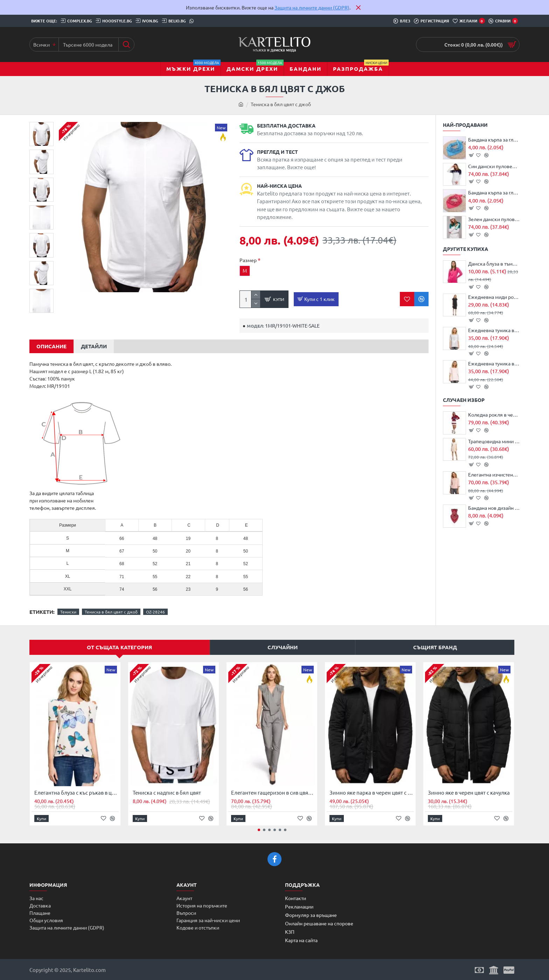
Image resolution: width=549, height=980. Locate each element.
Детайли (94, 345)
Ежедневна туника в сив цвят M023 (494, 330)
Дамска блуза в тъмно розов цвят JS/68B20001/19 (494, 263)
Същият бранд (435, 646)
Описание (51, 345)
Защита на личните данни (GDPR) (312, 7)
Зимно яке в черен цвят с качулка (469, 791)
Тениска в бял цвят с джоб (111, 610)
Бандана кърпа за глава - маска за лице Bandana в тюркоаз (494, 139)
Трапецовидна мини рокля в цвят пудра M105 (494, 441)
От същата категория (119, 646)
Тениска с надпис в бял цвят (167, 791)
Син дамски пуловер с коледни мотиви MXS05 (494, 166)
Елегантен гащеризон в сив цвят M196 (273, 791)
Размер (248, 260)
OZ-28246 (155, 610)
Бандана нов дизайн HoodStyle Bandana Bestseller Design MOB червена (494, 508)
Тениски (68, 610)
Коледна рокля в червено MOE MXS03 (494, 414)
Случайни (283, 646)
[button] (42, 289)
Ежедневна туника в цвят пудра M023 (494, 363)
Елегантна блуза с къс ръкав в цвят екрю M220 (77, 791)
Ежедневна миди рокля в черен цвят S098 (494, 297)
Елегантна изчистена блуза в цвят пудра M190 (494, 474)
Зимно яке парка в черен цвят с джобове (372, 791)
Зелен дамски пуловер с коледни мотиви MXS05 (494, 219)
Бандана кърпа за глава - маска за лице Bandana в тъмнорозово (494, 192)
